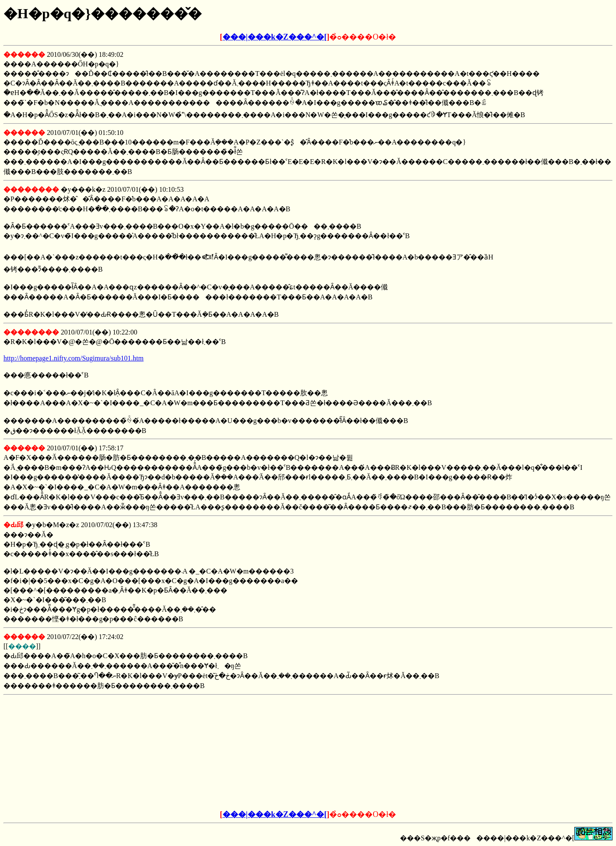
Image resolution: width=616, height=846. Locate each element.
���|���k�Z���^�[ (275, 37)
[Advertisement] (242, 753)
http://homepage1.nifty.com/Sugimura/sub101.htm (74, 358)
